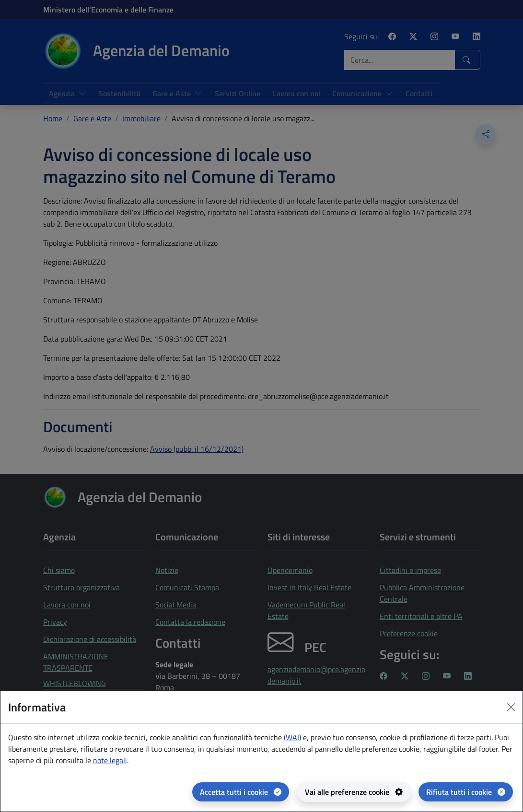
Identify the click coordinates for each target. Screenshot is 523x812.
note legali (110, 760)
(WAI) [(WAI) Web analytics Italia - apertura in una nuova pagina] (292, 737)
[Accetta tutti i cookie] (241, 792)
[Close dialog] (511, 707)
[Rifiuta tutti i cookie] (466, 792)
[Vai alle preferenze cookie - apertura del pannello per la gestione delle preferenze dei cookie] (354, 792)
